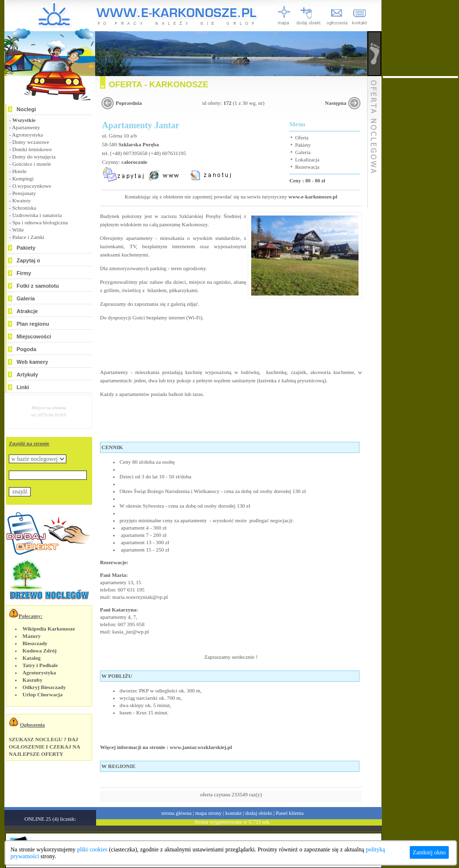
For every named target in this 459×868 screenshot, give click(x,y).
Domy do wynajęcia (34, 157)
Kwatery (21, 200)
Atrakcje (27, 311)
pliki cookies (92, 849)
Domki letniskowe (32, 149)
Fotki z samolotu (38, 286)
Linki (23, 387)
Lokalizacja (307, 160)
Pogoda (26, 349)
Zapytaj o (28, 260)
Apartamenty (26, 127)
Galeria (26, 298)
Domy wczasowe (30, 142)
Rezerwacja (307, 167)
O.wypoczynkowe (32, 186)
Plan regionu (33, 324)
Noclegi (26, 109)
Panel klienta (289, 813)
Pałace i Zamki (28, 237)
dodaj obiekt (259, 813)
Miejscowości (34, 336)
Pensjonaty (24, 193)
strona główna (177, 813)
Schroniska (24, 208)
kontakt (233, 813)
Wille (18, 230)
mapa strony (208, 813)
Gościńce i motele (31, 164)
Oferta (302, 138)
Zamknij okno (429, 852)
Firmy (24, 273)
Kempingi (23, 178)
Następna (336, 103)
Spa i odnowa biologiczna (40, 222)
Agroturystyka (28, 135)
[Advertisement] (420, 224)
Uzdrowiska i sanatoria (37, 215)
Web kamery (32, 362)
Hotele (19, 171)
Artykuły (27, 375)
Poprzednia (129, 103)
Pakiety (26, 248)
